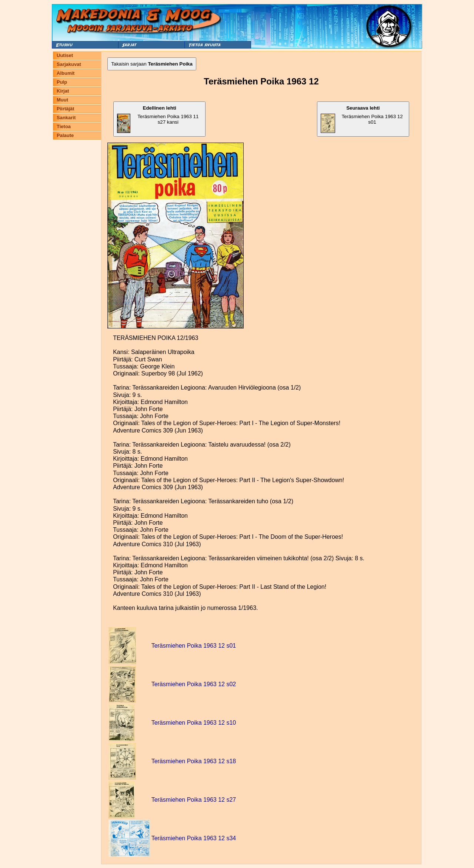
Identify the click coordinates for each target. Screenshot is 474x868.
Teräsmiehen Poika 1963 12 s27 (194, 800)
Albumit (66, 73)
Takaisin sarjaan (152, 64)
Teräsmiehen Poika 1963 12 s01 (362, 119)
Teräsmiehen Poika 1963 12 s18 (194, 761)
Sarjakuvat (69, 64)
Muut (62, 100)
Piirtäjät (66, 109)
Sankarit (66, 118)
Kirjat (63, 91)
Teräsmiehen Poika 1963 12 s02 (194, 684)
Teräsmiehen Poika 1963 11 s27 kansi (158, 119)
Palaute (65, 135)
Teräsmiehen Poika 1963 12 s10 (194, 723)
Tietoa (64, 126)
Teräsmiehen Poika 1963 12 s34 (194, 838)
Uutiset (65, 55)
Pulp (62, 82)
